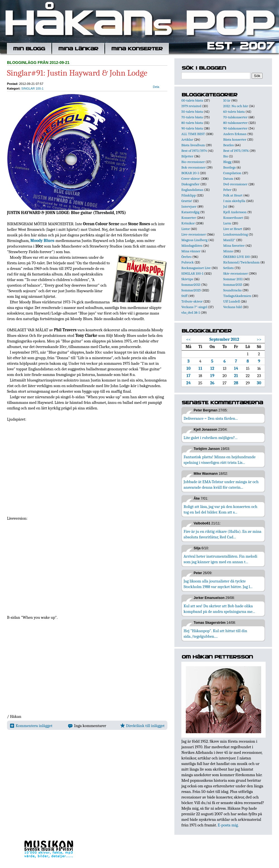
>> (259, 339)
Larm (227, 223)
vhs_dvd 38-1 (191, 312)
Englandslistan (192, 190)
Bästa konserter (235, 139)
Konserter (189, 218)
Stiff (184, 296)
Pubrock (187, 262)
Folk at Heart (233, 195)
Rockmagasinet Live (196, 268)
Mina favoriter (234, 245)
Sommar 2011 (233, 279)
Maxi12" (229, 240)
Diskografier (190, 184)
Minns (228, 251)
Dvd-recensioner (235, 184)
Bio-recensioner (193, 162)
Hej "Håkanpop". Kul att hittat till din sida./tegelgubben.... (215, 634)
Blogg (227, 162)
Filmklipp (189, 195)
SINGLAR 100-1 (32, 88)
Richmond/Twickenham (241, 262)
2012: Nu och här (236, 106)
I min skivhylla (234, 201)
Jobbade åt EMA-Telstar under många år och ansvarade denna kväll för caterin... (221, 485)
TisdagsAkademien (237, 296)
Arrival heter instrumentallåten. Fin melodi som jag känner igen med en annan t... (220, 559)
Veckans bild (233, 307)
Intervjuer (189, 206)
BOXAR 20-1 (190, 173)
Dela (156, 87)
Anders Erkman (235, 134)
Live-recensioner (194, 234)
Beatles (229, 145)
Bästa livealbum (193, 145)
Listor (186, 229)
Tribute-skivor (192, 301)
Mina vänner (191, 251)
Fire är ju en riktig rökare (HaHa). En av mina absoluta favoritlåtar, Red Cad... (223, 534)
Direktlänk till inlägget (142, 726)
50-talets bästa (192, 112)
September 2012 (224, 339)
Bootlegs (229, 167)
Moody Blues (42, 241)
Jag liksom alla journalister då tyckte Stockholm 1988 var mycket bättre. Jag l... (218, 584)
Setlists (228, 268)
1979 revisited (191, 106)
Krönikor (188, 223)
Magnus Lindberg (194, 240)
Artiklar (187, 139)
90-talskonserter (235, 128)
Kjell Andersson (235, 212)
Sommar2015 (233, 285)
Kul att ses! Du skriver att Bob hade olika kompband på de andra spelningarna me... (219, 609)
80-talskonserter (235, 123)
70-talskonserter (235, 117)
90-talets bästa (192, 128)
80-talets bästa (192, 123)
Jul (225, 206)
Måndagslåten (192, 245)
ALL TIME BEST (193, 134)
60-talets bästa (234, 112)
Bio (226, 156)
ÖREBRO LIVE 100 (236, 257)
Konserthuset (233, 218)
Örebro (186, 257)
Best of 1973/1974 (194, 151)
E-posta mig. (228, 825)
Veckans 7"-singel (194, 307)
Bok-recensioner (193, 167)
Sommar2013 (191, 285)
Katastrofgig (190, 212)
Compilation (232, 173)
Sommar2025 (191, 290)
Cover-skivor (191, 178)
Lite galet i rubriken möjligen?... (211, 438)
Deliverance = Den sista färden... (211, 418)
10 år (227, 100)
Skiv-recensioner (235, 273)
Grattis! (187, 201)
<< (188, 339)
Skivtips (187, 279)
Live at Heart (233, 229)
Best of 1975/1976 (236, 151)
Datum (228, 178)
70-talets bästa (192, 117)
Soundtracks (232, 290)
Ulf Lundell (232, 301)
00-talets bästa (192, 100)
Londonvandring (235, 234)
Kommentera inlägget (31, 726)
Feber (227, 190)
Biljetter (187, 156)
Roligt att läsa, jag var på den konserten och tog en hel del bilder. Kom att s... (220, 509)
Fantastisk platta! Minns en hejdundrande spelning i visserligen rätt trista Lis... (220, 460)
